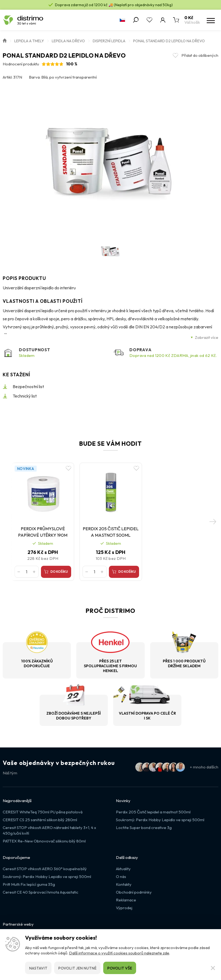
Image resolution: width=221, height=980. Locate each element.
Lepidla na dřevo (68, 41)
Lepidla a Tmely (29, 41)
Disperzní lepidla (109, 41)
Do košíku (62, 582)
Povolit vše (120, 968)
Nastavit (38, 968)
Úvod (5, 40)
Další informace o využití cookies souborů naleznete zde (119, 953)
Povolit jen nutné (77, 968)
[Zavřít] (213, 968)
